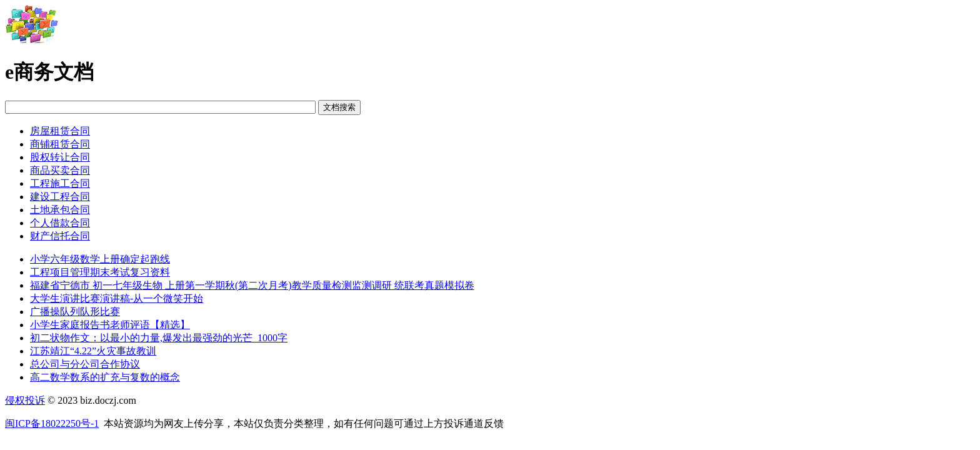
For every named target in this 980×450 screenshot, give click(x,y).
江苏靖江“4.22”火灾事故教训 (93, 351)
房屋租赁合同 (60, 131)
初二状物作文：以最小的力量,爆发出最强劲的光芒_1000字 (159, 338)
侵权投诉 (25, 400)
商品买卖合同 (60, 170)
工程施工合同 (60, 183)
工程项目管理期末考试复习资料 (100, 272)
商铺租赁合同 (60, 144)
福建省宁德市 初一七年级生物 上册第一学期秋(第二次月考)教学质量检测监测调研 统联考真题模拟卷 (252, 285)
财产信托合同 (60, 236)
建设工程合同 (60, 197)
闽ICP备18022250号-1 (52, 423)
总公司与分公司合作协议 (85, 364)
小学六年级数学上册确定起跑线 (100, 259)
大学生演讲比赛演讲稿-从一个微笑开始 (117, 298)
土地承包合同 (60, 210)
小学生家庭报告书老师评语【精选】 (110, 325)
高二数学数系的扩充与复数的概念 (105, 377)
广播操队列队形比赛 (75, 312)
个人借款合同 (60, 223)
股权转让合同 (60, 157)
